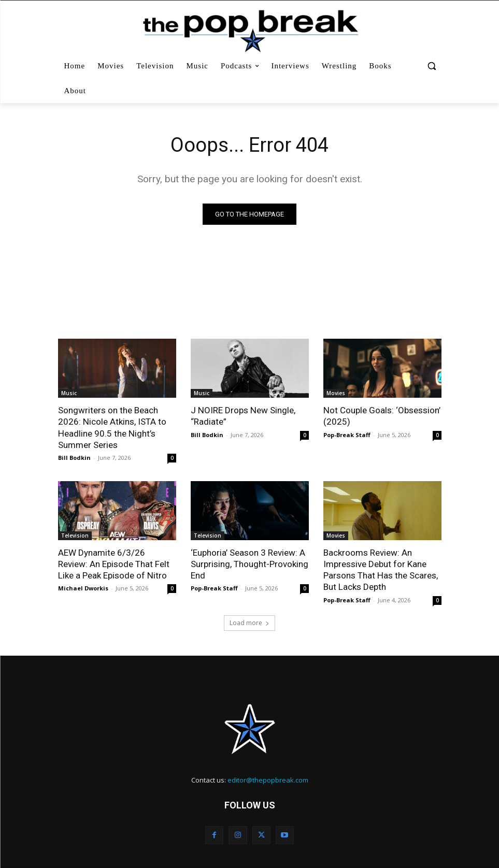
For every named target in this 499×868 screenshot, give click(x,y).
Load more (249, 622)
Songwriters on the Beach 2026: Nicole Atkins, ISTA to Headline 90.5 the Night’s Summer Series (112, 427)
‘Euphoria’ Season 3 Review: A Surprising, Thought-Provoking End (249, 564)
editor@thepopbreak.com (268, 779)
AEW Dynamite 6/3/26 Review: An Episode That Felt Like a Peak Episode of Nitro (114, 564)
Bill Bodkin (74, 458)
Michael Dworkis (83, 588)
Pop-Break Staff (347, 435)
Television (75, 536)
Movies (336, 393)
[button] (432, 66)
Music (69, 393)
